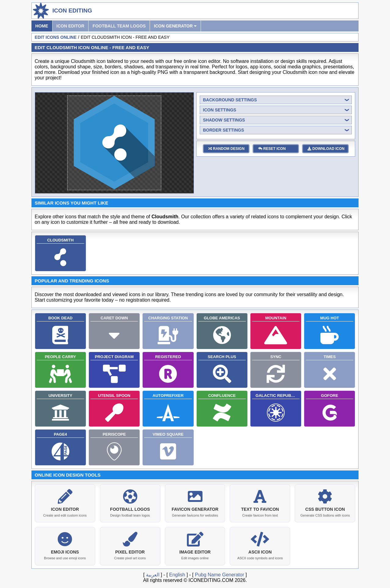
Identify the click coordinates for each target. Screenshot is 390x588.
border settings (224, 130)
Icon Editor (71, 26)
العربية (153, 574)
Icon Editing (72, 11)
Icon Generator (175, 26)
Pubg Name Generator (219, 574)
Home (42, 26)
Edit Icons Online (56, 37)
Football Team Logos (119, 26)
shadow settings (224, 120)
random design (226, 149)
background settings (230, 100)
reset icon (272, 149)
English (177, 574)
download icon (326, 149)
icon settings (220, 110)
